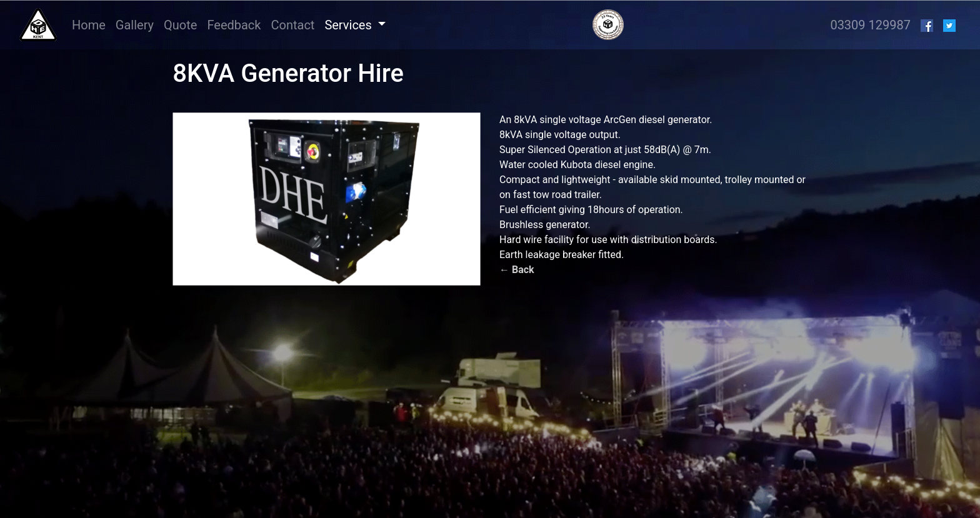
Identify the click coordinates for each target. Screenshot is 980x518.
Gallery (135, 25)
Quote (180, 25)
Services (349, 25)
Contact (292, 25)
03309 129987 (870, 25)
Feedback (234, 25)
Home (91, 24)
